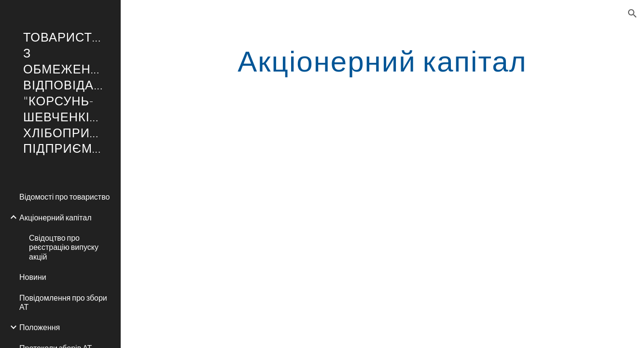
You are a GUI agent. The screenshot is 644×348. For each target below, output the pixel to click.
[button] (632, 14)
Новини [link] (33, 277)
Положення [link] (40, 327)
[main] (382, 60)
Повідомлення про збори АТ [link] (63, 302)
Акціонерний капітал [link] (55, 217)
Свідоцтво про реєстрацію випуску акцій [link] (64, 247)
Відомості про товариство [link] (64, 196)
